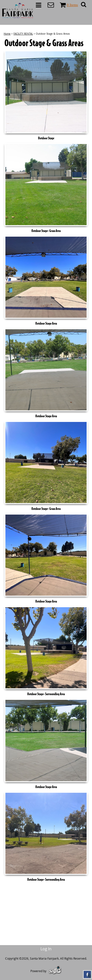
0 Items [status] (72, 5)
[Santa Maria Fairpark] (18, 11)
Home (7, 34)
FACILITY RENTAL (23, 34)
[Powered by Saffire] (55, 971)
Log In (46, 949)
